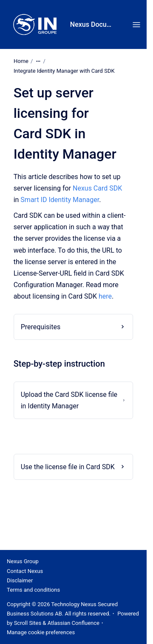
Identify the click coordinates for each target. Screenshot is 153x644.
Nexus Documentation (93, 24)
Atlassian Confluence (74, 623)
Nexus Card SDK (97, 188)
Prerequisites (41, 327)
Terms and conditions (33, 590)
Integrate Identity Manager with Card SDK (64, 71)
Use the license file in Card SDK (68, 467)
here (105, 296)
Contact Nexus (25, 571)
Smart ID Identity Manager (60, 200)
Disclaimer (20, 580)
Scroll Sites (28, 623)
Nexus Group (23, 561)
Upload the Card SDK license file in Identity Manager (69, 400)
